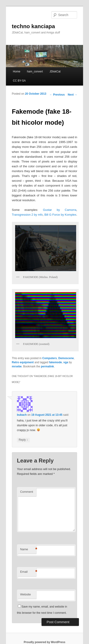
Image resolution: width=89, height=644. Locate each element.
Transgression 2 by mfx (27, 215)
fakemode (56, 362)
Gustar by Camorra (60, 210)
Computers (49, 358)
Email (28, 572)
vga (66, 362)
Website (26, 594)
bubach (22, 415)
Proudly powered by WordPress (44, 642)
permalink (47, 366)
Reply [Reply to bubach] (23, 440)
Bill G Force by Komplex (60, 215)
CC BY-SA (19, 81)
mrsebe (17, 366)
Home (17, 72)
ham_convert (35, 72)
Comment (27, 492)
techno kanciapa (33, 26)
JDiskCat (55, 72)
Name (28, 549)
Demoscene (66, 358)
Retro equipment (23, 362)
